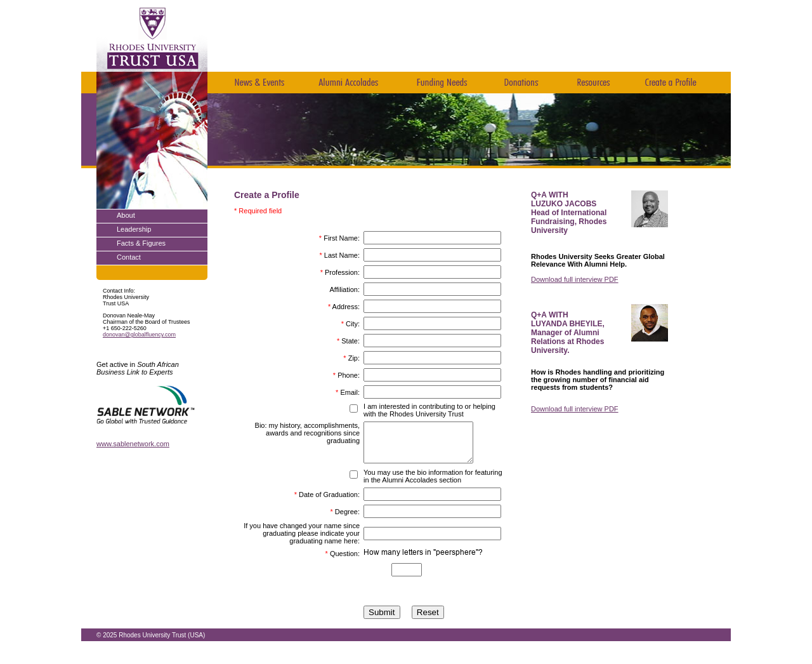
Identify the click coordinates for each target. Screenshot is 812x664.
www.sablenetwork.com (133, 444)
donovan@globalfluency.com (139, 335)
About (126, 215)
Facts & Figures (141, 243)
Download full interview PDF (575, 279)
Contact (129, 257)
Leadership (134, 229)
